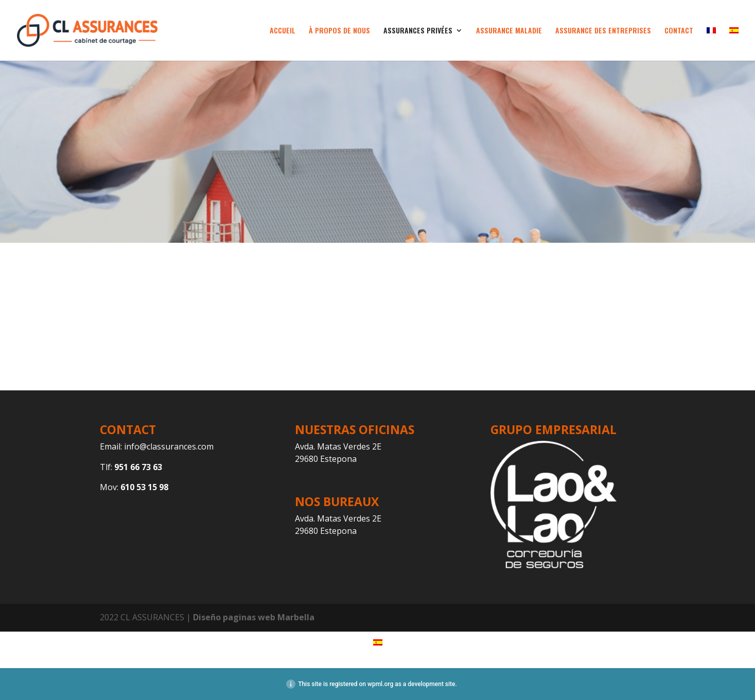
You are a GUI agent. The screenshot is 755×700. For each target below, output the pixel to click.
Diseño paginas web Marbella (254, 617)
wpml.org (380, 684)
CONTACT (679, 31)
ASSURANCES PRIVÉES (418, 31)
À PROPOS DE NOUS (339, 31)
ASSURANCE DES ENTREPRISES (603, 31)
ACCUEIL (283, 31)
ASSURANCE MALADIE (509, 31)
